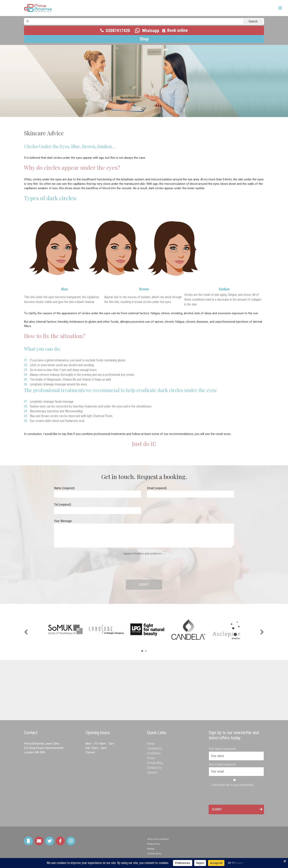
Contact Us (154, 768)
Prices (151, 758)
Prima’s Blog (155, 763)
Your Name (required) (236, 752)
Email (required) (190, 491)
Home (151, 744)
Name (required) (97, 491)
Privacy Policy (153, 844)
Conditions (154, 753)
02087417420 (118, 31)
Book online (177, 30)
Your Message (144, 534)
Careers (152, 773)
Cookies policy (154, 854)
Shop (144, 39)
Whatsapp (151, 31)
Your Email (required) (236, 768)
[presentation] (144, 568)
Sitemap (151, 849)
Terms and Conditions (158, 839)
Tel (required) (97, 508)
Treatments (154, 748)
